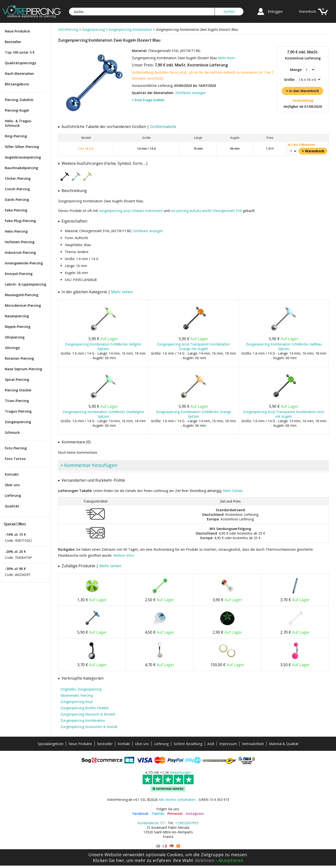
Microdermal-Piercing (23, 305)
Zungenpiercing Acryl (76, 702)
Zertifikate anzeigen (190, 93)
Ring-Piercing (16, 136)
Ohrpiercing (15, 337)
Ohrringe (12, 348)
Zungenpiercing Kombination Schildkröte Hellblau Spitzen (284, 346)
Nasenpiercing (17, 316)
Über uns (12, 485)
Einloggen (275, 11)
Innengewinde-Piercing (24, 263)
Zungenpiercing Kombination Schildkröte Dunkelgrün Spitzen (103, 414)
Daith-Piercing (17, 200)
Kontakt (12, 474)
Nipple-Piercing (18, 327)
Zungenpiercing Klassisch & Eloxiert (88, 714)
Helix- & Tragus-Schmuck (19, 123)
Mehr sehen (122, 292)
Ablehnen (205, 860)
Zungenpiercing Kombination (83, 720)
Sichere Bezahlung (188, 744)
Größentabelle (163, 127)
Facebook (140, 814)
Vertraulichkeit (253, 744)
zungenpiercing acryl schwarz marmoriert (131, 211)
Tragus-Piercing (18, 411)
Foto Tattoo (15, 459)
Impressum (228, 744)
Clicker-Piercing (18, 178)
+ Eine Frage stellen (148, 100)
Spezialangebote (51, 744)
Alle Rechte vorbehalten (177, 800)
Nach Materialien (19, 73)
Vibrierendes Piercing (76, 695)
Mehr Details (233, 491)
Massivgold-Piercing (22, 295)
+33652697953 (187, 823)
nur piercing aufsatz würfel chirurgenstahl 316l (206, 211)
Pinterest (175, 814)
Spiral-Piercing (17, 380)
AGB (211, 744)
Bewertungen (181, 772)
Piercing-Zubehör (19, 100)
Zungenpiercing (18, 422)
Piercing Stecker (18, 390)
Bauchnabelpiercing (21, 168)
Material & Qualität (284, 744)
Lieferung (13, 495)
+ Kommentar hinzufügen (89, 465)
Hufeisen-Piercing (20, 242)
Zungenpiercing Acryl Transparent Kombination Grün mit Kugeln (284, 414)
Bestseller (13, 42)
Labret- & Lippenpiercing (25, 284)
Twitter (158, 814)
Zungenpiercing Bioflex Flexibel (84, 708)
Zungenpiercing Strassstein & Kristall (89, 727)
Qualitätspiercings (20, 63)
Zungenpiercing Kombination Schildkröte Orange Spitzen (193, 414)
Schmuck (12, 432)
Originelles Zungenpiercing (81, 689)
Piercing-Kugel (17, 110)
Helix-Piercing (16, 231)
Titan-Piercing (17, 401)
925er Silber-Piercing (22, 147)
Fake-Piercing (16, 210)
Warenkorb (307, 11)
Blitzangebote (17, 84)
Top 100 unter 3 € (20, 52)
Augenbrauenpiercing (23, 157)
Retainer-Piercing (19, 358)
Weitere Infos (124, 555)
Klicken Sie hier (108, 860)
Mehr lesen (227, 58)
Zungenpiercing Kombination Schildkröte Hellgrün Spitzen (103, 346)
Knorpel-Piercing (19, 274)
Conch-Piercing (17, 189)
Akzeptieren (231, 860)
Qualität (12, 506)
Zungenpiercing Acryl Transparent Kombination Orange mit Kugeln (193, 346)
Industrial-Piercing (20, 252)
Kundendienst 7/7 (151, 823)
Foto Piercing (16, 448)
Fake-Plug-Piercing (20, 221)
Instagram (195, 814)
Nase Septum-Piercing (23, 369)
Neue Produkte (17, 31)
